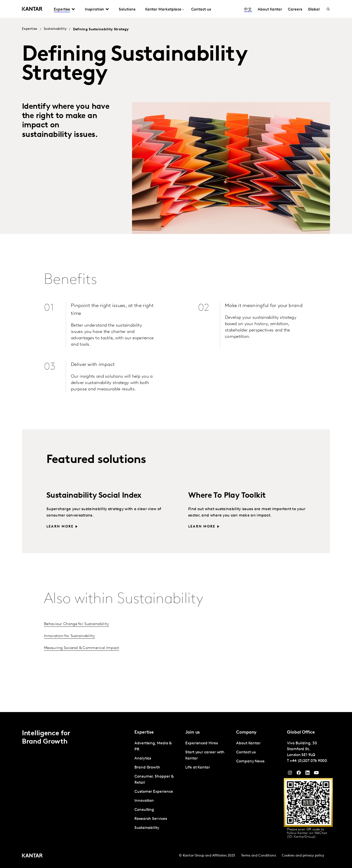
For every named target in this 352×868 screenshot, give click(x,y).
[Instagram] (290, 774)
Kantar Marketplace (163, 10)
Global (314, 10)
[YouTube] (308, 774)
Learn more (60, 527)
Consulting (144, 810)
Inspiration (94, 10)
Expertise (62, 10)
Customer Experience (154, 792)
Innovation (144, 801)
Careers (295, 10)
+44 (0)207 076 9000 (308, 761)
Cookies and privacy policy (303, 856)
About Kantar (270, 10)
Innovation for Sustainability (70, 636)
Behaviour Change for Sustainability (77, 624)
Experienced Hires (202, 743)
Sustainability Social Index (94, 496)
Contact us (201, 10)
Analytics (143, 758)
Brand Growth (147, 768)
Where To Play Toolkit (227, 496)
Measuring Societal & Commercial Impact (82, 648)
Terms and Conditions (258, 856)
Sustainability (55, 29)
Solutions (127, 10)
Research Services (151, 819)
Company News (250, 761)
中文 (248, 10)
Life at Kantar (198, 768)
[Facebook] (299, 774)
